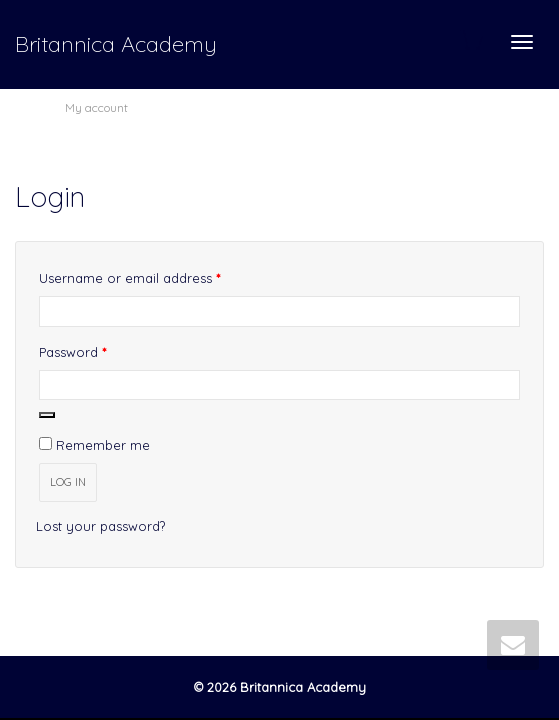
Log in (68, 482)
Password (100, 349)
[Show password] (47, 415)
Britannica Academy (116, 44)
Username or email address (157, 275)
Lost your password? (100, 526)
